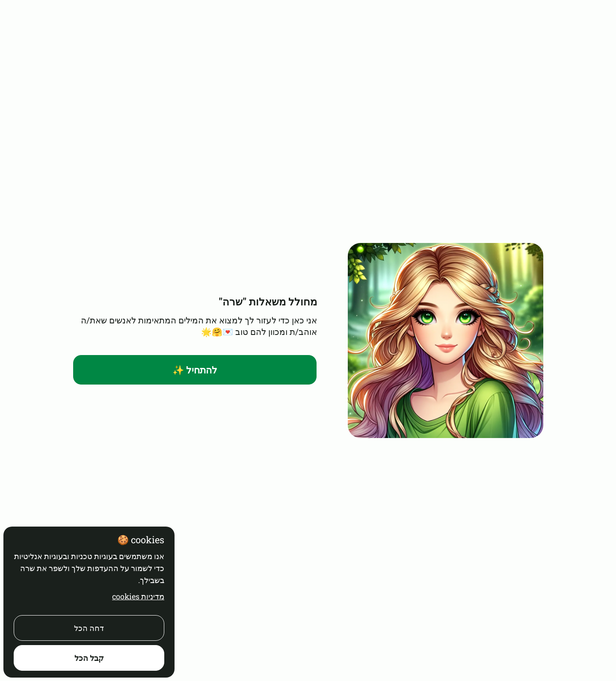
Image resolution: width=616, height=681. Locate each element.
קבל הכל (89, 658)
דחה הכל (89, 628)
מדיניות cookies (138, 596)
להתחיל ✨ (195, 370)
